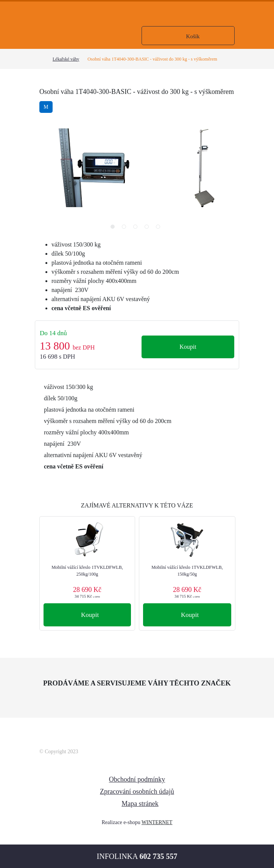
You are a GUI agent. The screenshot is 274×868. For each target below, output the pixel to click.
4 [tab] (148, 228)
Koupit (188, 347)
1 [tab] (114, 228)
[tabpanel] (204, 168)
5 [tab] (160, 228)
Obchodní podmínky (137, 779)
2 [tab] (126, 228)
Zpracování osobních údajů (137, 792)
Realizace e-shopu (121, 822)
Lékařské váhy (66, 59)
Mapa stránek (140, 804)
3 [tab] (137, 228)
